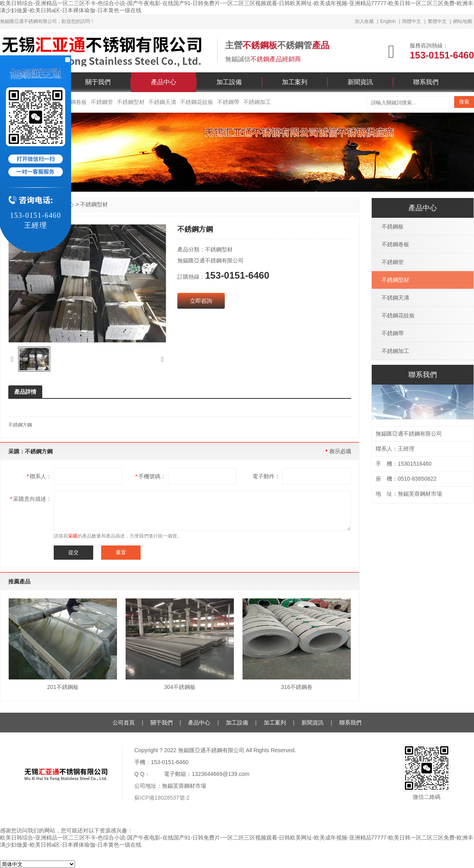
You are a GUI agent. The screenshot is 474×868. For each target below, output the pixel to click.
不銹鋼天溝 (162, 102)
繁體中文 (437, 21)
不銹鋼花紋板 (197, 102)
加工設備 (229, 82)
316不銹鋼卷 (296, 687)
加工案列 (295, 82)
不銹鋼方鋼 (20, 425)
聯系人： (39, 476)
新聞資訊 (360, 82)
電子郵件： (266, 476)
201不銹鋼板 (63, 687)
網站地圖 (463, 21)
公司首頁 (124, 723)
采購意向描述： (31, 499)
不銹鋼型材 (131, 102)
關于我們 (98, 82)
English (388, 21)
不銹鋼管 (102, 102)
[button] (12, 359)
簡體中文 (412, 21)
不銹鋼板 (393, 226)
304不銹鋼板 (180, 687)
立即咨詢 (201, 301)
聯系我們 (426, 82)
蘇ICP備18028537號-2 (162, 798)
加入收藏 (364, 21)
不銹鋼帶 (228, 102)
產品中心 (164, 82)
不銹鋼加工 (257, 102)
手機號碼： (151, 476)
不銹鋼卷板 (395, 244)
